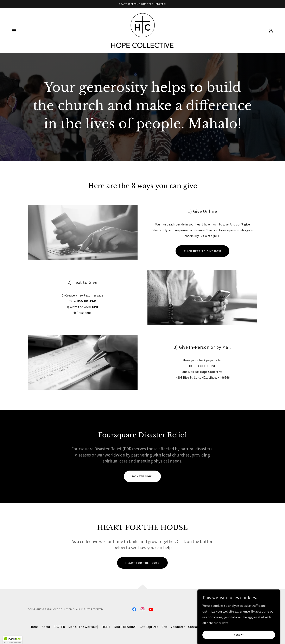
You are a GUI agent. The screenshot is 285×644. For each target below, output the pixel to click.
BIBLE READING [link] (125, 627)
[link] (142, 30)
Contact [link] (194, 627)
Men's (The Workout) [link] (83, 627)
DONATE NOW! (142, 476)
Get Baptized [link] (149, 627)
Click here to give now (202, 251)
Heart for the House (142, 563)
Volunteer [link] (178, 627)
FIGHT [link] (106, 627)
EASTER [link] (59, 627)
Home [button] (34, 627)
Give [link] (164, 627)
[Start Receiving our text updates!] (142, 4)
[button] (14, 31)
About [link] (46, 627)
